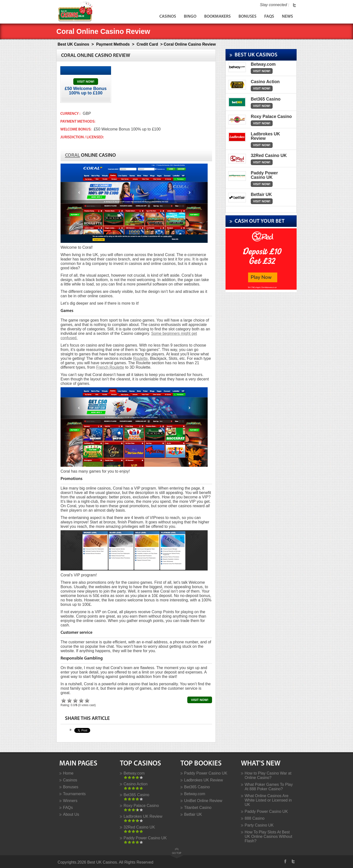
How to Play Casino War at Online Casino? (268, 775)
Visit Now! (86, 82)
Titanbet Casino (198, 808)
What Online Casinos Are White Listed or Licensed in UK (268, 800)
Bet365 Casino (136, 795)
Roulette (140, 358)
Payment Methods (113, 44)
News (287, 17)
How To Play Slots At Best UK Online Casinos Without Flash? (268, 836)
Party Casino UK (259, 825)
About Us (71, 814)
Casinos (168, 17)
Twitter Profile (295, 5)
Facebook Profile (286, 861)
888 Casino (255, 818)
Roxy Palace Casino (141, 806)
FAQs (269, 17)
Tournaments (74, 794)
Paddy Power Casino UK (145, 838)
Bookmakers (217, 17)
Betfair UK (193, 814)
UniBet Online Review (203, 801)
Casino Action (136, 784)
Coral (72, 155)
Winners (70, 801)
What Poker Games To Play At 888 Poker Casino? (269, 787)
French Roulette (110, 367)
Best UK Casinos (73, 44)
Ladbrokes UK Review (143, 816)
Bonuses (247, 17)
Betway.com (134, 773)
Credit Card (147, 44)
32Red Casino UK (139, 827)
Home (68, 773)
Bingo (190, 17)
